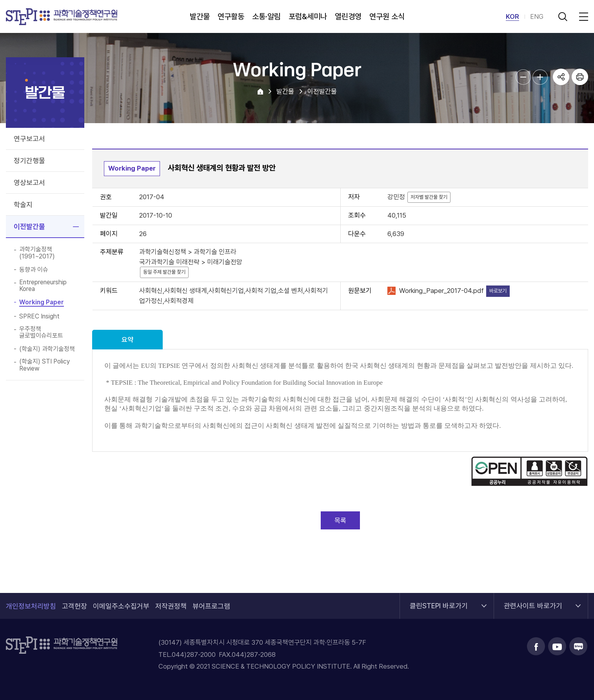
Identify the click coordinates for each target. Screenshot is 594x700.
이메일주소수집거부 (121, 606)
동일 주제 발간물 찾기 (164, 272)
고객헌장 (74, 606)
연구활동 (231, 16)
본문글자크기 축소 (523, 77)
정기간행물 (29, 161)
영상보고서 (29, 183)
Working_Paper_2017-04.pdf (441, 291)
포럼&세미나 (308, 16)
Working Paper (42, 302)
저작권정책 (171, 606)
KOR (512, 16)
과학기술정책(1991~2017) (37, 253)
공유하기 (561, 77)
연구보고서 (29, 139)
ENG (537, 16)
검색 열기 (563, 16)
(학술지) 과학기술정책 (47, 349)
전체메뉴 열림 (582, 16)
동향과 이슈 (34, 270)
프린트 (580, 77)
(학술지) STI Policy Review (45, 365)
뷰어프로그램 (211, 606)
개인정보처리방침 (31, 606)
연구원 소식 (387, 16)
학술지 (23, 205)
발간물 (200, 16)
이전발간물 (29, 226)
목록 (340, 520)
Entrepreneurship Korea (43, 286)
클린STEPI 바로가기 (439, 601)
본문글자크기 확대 (540, 77)
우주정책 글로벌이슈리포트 (41, 332)
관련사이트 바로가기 (533, 601)
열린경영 (348, 16)
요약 (127, 340)
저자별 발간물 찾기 (429, 197)
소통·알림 (266, 16)
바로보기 (498, 291)
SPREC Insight (39, 316)
